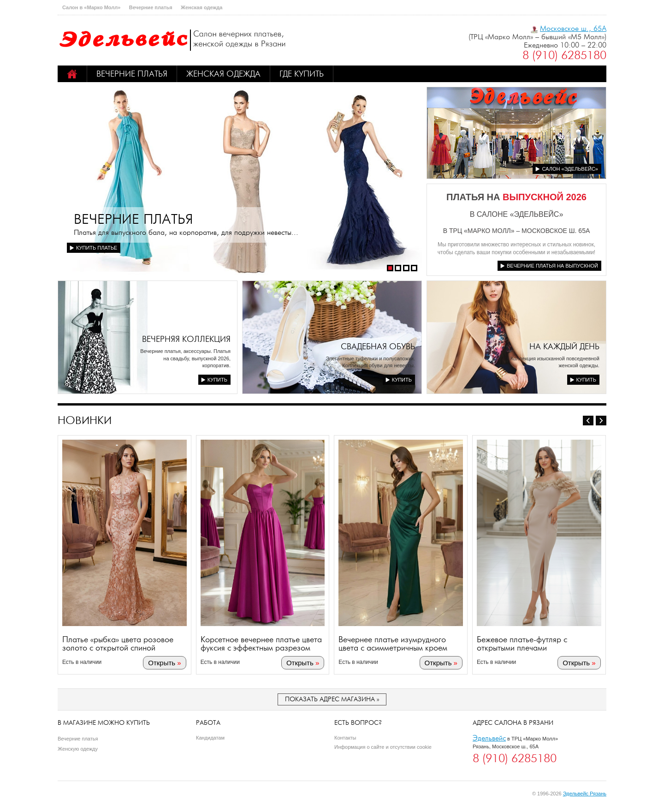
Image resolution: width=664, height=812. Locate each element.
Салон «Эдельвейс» (570, 169)
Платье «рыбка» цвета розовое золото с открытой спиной (118, 644)
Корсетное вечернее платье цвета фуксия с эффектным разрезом (261, 644)
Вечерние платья (151, 7)
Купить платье (97, 248)
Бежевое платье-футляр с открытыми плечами (522, 644)
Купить (217, 380)
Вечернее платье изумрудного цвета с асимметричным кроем (393, 644)
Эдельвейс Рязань (585, 794)
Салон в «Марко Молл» (91, 7)
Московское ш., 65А (573, 28)
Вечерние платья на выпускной (552, 266)
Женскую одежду (78, 749)
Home (72, 74)
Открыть (162, 663)
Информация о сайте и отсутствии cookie (383, 747)
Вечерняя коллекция (186, 339)
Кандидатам (210, 738)
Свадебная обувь (378, 346)
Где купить (302, 74)
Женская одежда (202, 7)
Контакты (345, 738)
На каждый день (564, 346)
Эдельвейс (489, 738)
